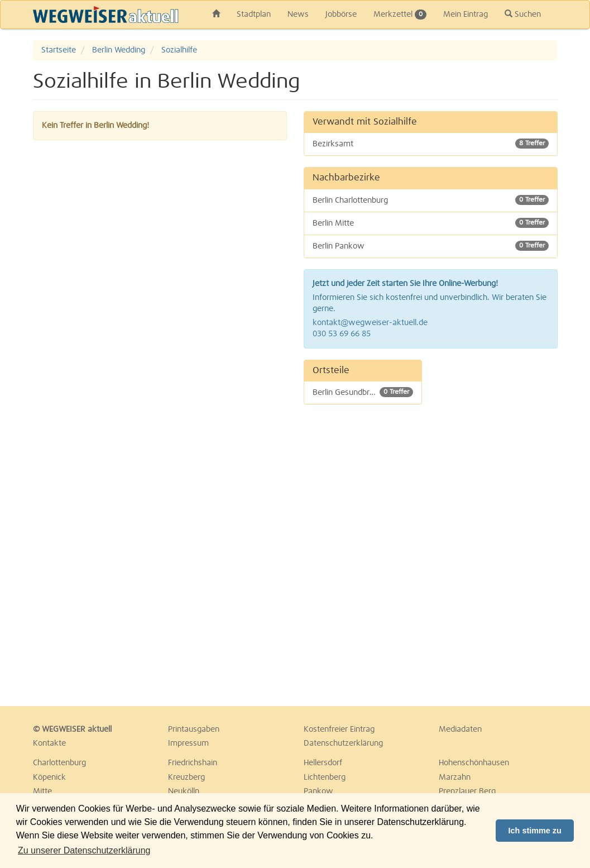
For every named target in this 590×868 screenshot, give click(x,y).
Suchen (523, 14)
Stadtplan (254, 15)
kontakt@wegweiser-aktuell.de (370, 323)
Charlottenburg (59, 763)
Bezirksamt (431, 144)
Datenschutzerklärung (343, 743)
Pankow (318, 791)
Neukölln (184, 791)
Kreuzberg (186, 778)
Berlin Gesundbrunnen (363, 392)
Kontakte (49, 743)
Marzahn (455, 778)
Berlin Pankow (431, 246)
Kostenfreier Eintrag (339, 729)
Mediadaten (460, 729)
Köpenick (49, 778)
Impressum (188, 743)
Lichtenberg (325, 778)
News (298, 15)
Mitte (42, 791)
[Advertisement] (498, 527)
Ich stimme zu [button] (535, 831)
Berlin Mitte (431, 223)
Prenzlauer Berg (467, 791)
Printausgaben (194, 729)
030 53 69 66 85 (342, 334)
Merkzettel (400, 15)
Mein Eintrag (466, 15)
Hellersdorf (323, 763)
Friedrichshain (193, 763)
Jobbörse (341, 15)
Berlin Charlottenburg (431, 200)
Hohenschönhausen (474, 763)
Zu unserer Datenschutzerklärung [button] (84, 850)
